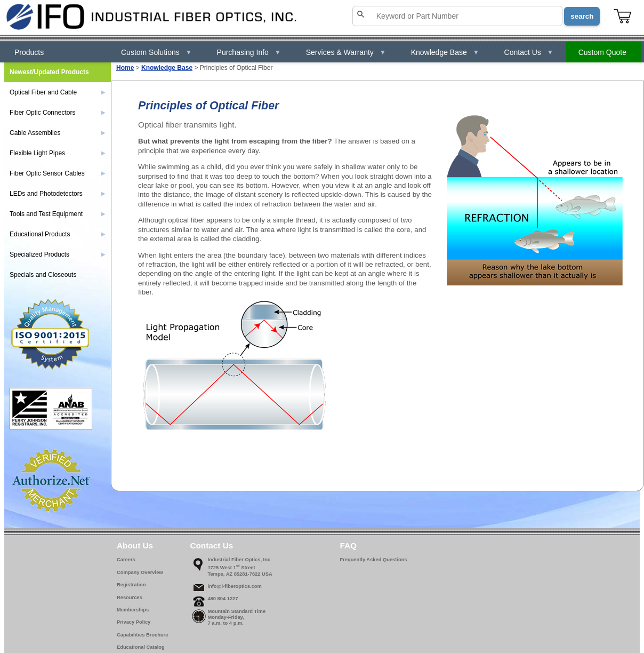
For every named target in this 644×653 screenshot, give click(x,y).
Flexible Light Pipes (58, 153)
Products (29, 52)
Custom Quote (602, 52)
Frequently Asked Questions (373, 560)
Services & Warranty (346, 52)
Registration (131, 585)
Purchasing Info (249, 52)
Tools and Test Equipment (58, 214)
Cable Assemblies (58, 133)
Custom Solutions (156, 52)
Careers (126, 560)
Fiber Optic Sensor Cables (58, 173)
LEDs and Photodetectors (58, 194)
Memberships (133, 610)
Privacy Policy (134, 622)
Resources (130, 598)
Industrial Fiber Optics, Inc (239, 560)
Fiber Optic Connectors (58, 113)
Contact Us (529, 52)
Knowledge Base (445, 52)
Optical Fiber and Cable (58, 92)
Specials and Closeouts (43, 275)
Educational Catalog (141, 647)
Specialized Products (58, 254)
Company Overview (140, 572)
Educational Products (58, 234)
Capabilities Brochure (142, 635)
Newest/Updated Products (49, 72)
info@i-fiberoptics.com (234, 586)
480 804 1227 (223, 599)
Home (125, 68)
